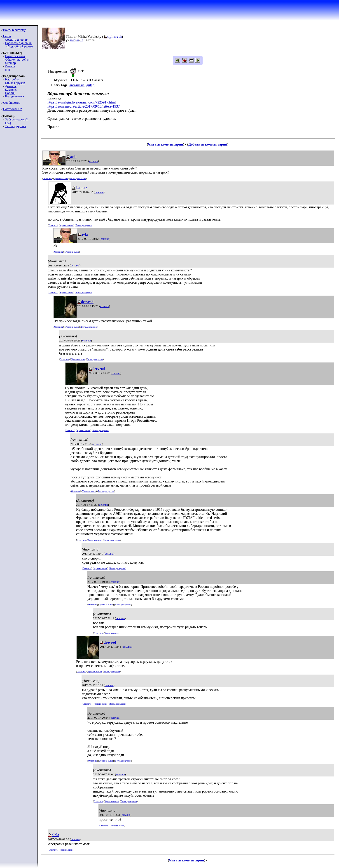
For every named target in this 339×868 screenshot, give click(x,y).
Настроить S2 (13, 109)
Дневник (11, 86)
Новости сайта (15, 56)
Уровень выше (61, 178)
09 (78, 40)
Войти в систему (14, 30)
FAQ (8, 123)
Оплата (10, 66)
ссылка (94, 161)
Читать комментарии (165, 144)
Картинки (11, 90)
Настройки (12, 79)
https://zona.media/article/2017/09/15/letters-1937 (84, 106)
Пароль (10, 93)
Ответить (47, 178)
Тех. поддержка (15, 126)
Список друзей (15, 83)
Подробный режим (20, 46)
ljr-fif (8, 70)
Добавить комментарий (208, 144)
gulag (90, 85)
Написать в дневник (19, 43)
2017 (72, 40)
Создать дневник (16, 40)
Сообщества (12, 103)
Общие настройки (17, 60)
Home (7, 36)
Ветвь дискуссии (78, 178)
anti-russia (77, 85)
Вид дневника (14, 96)
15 (82, 40)
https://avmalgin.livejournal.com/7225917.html (82, 102)
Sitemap (10, 63)
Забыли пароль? (16, 119)
